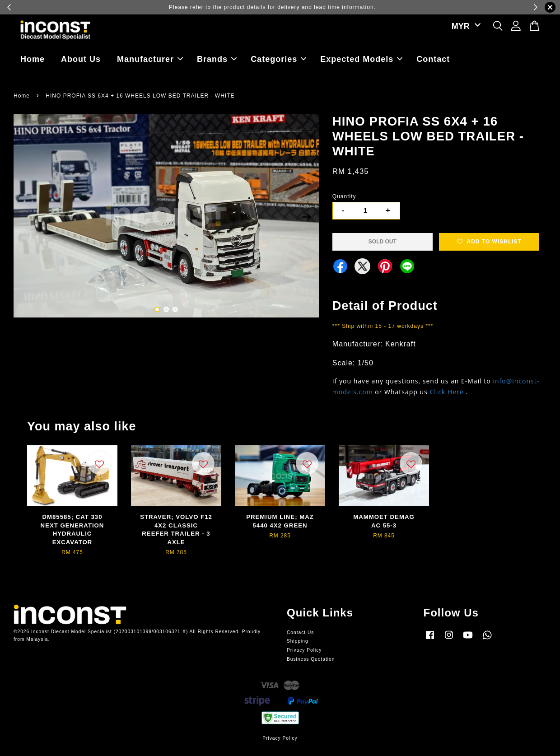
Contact (433, 59)
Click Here (446, 392)
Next (307, 217)
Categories (278, 59)
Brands (217, 59)
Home (33, 59)
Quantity (344, 196)
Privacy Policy (304, 650)
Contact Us (300, 632)
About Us (81, 59)
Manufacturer (150, 59)
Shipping (298, 641)
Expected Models (361, 59)
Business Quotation (311, 659)
